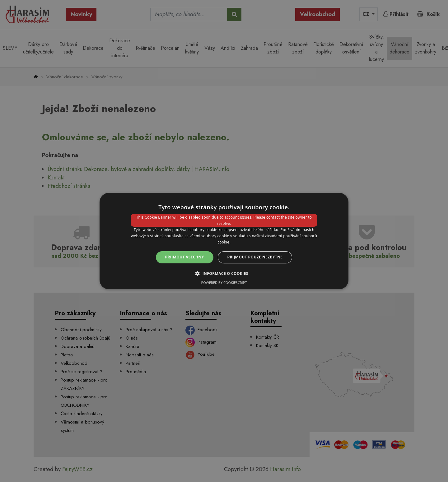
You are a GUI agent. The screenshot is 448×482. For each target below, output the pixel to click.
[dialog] (224, 241)
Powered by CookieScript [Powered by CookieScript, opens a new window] (224, 283)
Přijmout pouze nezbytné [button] (255, 257)
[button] (224, 273)
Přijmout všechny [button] (185, 257)
